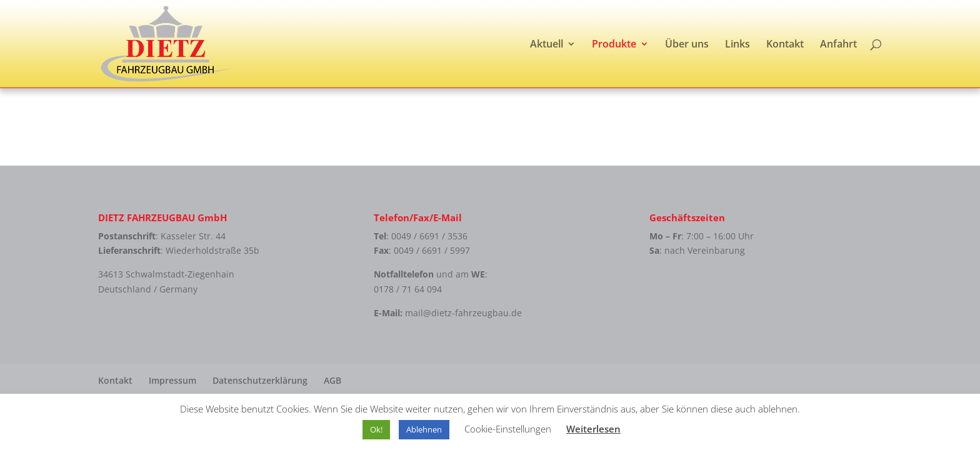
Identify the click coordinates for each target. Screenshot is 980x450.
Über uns (687, 45)
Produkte (614, 45)
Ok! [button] (376, 429)
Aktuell (547, 45)
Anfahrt (838, 45)
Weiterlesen (593, 429)
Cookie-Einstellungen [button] (508, 429)
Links (737, 45)
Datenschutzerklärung (260, 380)
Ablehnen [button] (424, 429)
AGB (332, 380)
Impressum (172, 380)
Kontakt (785, 45)
